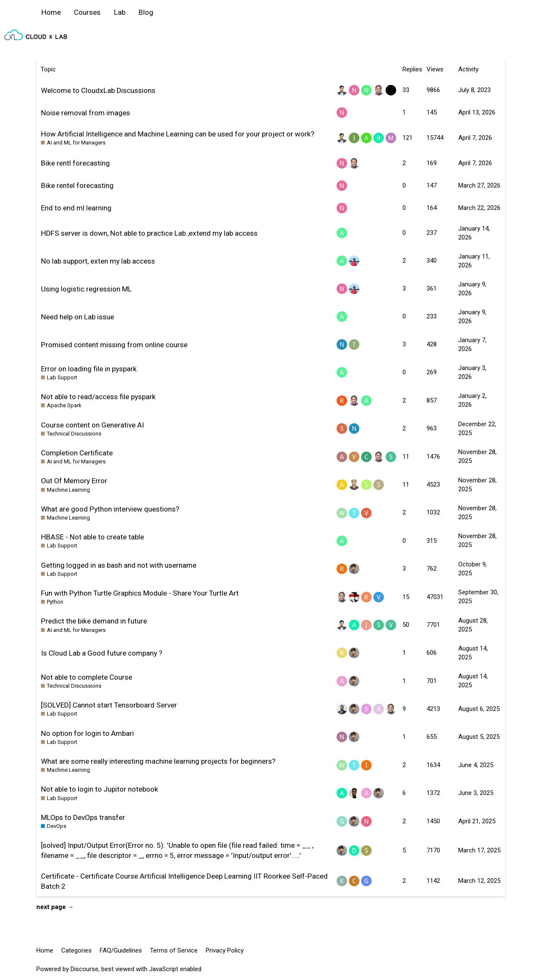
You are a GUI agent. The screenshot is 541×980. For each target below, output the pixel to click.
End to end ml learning (76, 208)
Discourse (84, 969)
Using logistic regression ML (86, 289)
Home (51, 12)
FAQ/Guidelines (121, 950)
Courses (87, 12)
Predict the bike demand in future (94, 621)
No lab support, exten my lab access (98, 261)
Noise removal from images (86, 113)
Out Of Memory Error (74, 481)
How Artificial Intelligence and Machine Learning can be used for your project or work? (178, 134)
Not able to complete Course (87, 677)
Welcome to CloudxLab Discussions (98, 90)
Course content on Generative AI (92, 425)
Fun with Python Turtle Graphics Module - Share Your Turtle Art (140, 593)
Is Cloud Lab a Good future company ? (102, 653)
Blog (146, 12)
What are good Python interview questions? (110, 509)
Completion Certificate (77, 453)
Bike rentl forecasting (75, 163)
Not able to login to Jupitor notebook (100, 789)
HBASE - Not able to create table (92, 537)
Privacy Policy (225, 950)
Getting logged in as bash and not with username (119, 565)
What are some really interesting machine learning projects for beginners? (158, 761)
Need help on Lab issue (77, 317)
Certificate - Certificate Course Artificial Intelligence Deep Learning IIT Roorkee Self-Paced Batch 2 (184, 881)
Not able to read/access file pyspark (98, 397)
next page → (55, 907)
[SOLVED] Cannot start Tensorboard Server (109, 705)
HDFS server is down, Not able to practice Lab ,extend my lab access (149, 233)
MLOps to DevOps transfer (83, 817)
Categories (76, 950)
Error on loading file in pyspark (89, 369)
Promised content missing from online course (114, 345)
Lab (120, 12)
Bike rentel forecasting (77, 185)
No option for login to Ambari (87, 733)
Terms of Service (174, 950)
